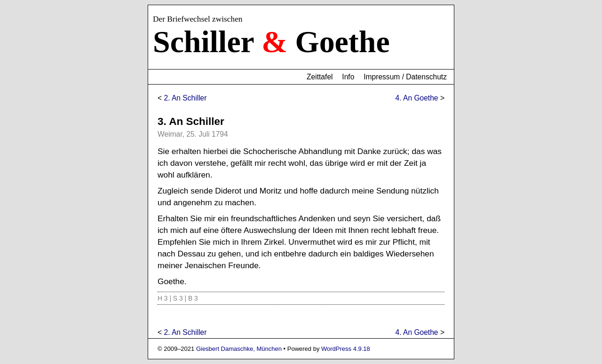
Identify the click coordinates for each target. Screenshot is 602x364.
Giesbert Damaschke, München (239, 349)
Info (348, 77)
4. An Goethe (417, 98)
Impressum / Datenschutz (405, 77)
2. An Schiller (185, 98)
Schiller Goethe (271, 42)
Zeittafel (320, 77)
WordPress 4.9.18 (346, 349)
